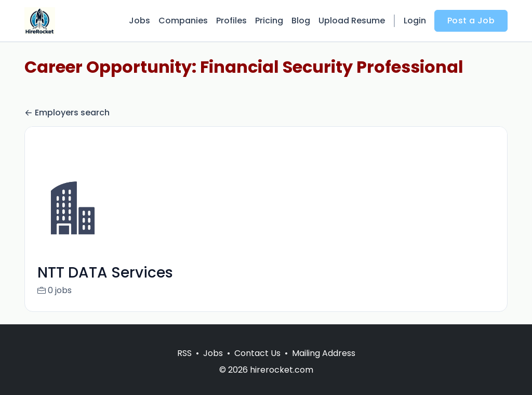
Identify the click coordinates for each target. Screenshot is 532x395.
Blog (301, 21)
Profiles (231, 21)
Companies (183, 21)
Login (415, 21)
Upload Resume (352, 21)
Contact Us (257, 366)
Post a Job (471, 21)
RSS (184, 366)
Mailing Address (324, 366)
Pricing (269, 21)
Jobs (139, 21)
